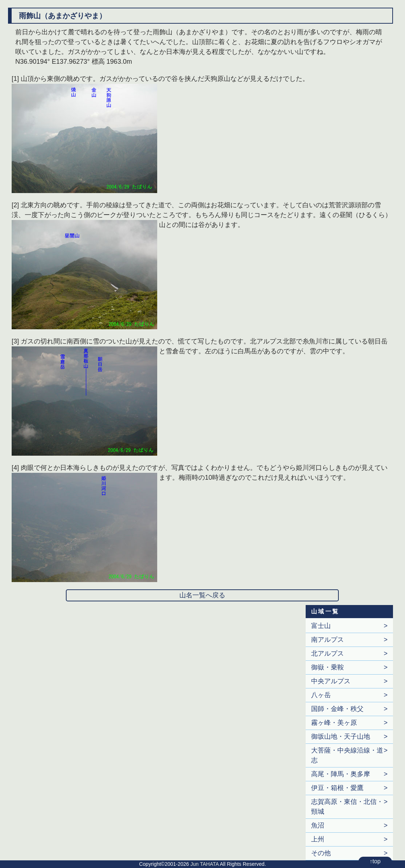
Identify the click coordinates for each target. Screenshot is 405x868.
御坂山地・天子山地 (341, 737)
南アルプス (327, 640)
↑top (375, 861)
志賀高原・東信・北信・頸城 (347, 807)
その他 (321, 853)
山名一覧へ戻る (202, 595)
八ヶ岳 (321, 695)
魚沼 (318, 825)
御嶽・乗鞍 (327, 667)
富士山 (321, 626)
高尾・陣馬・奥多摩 (341, 774)
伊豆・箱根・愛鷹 (337, 788)
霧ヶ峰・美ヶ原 (334, 723)
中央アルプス (331, 681)
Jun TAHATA (205, 864)
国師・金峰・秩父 (337, 709)
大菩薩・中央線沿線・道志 (347, 755)
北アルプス (327, 653)
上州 (318, 839)
